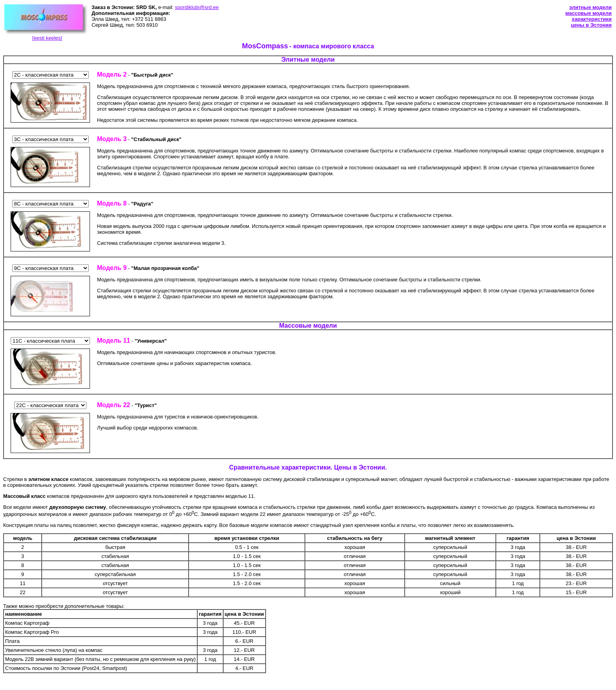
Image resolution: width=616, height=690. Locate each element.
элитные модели (590, 7)
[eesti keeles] (47, 38)
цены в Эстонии (591, 25)
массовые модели (588, 13)
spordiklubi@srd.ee (197, 7)
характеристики (592, 19)
